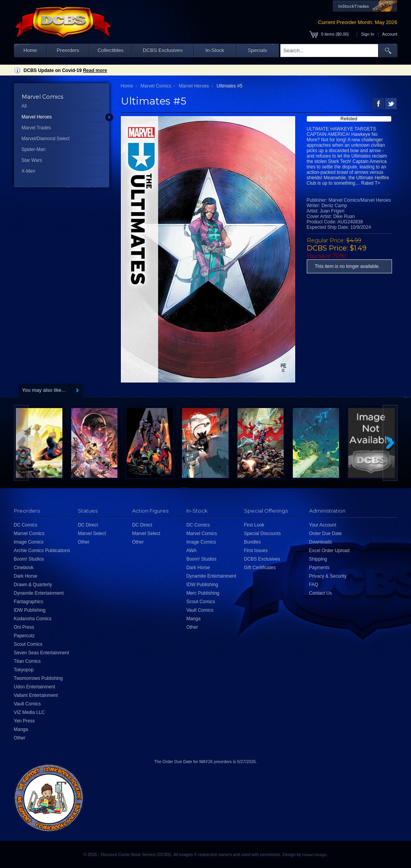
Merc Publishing (203, 593)
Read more (95, 70)
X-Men (28, 171)
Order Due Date (326, 533)
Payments (319, 568)
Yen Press (24, 721)
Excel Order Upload (329, 551)
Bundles (252, 542)
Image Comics (29, 542)
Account (390, 34)
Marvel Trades (36, 128)
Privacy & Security (328, 576)
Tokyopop (24, 670)
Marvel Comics (156, 86)
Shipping (318, 559)
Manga (21, 729)
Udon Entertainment (35, 687)
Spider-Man (34, 149)
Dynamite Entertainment (39, 593)
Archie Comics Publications (42, 551)
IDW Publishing (30, 610)
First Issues (256, 551)
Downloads (321, 542)
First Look (254, 525)
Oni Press (24, 627)
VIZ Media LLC (29, 712)
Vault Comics (28, 704)
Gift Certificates (260, 568)
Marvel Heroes (37, 117)
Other (20, 738)
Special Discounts (262, 533)
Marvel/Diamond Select (46, 139)
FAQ (314, 585)
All (24, 106)
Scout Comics (28, 644)
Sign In (368, 34)
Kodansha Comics (33, 619)
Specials (258, 50)
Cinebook (24, 568)
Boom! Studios (29, 559)
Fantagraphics (29, 602)
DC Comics (26, 525)
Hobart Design (314, 855)
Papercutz (24, 636)
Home (30, 50)
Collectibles (111, 50)
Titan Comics (28, 661)
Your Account (323, 525)
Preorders (68, 50)
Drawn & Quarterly (33, 585)
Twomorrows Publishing (39, 678)
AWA (191, 551)
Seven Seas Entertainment (42, 653)
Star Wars (32, 160)
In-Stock (215, 50)
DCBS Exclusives (163, 50)
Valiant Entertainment (36, 695)
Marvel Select (92, 533)
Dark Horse (26, 576)
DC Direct (88, 525)
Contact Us (321, 593)
